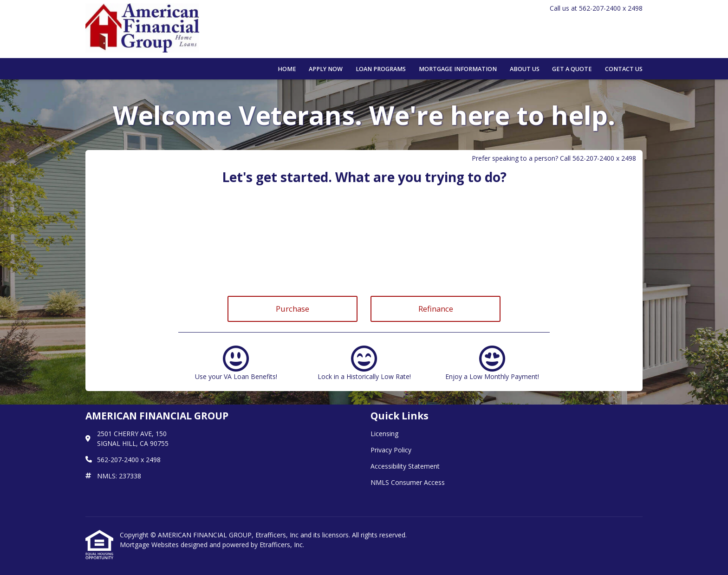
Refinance (436, 309)
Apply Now (326, 69)
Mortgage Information (458, 69)
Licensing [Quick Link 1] (384, 434)
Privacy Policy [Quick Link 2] (391, 450)
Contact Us (624, 69)
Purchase (292, 309)
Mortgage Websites (150, 545)
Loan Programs (381, 69)
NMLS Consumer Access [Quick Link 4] (408, 482)
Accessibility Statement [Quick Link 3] (405, 466)
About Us (525, 69)
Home (287, 69)
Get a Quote (572, 69)
